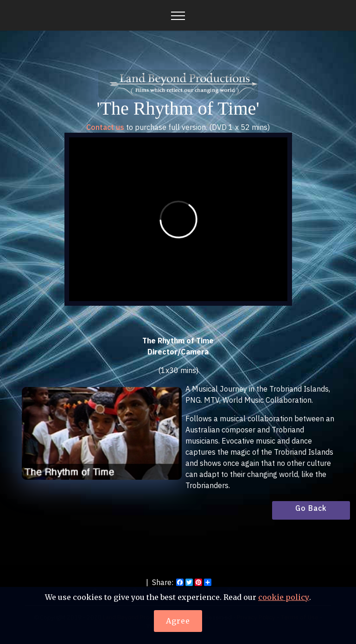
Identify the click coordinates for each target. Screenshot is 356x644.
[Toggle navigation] (178, 15)
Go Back (311, 508)
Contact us (105, 127)
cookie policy (284, 598)
